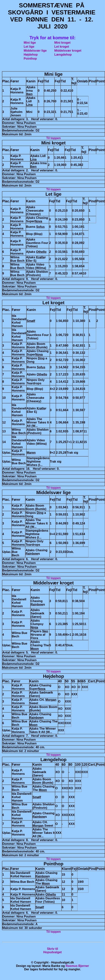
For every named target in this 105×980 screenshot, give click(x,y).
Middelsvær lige (35, 51)
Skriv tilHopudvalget (52, 950)
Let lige (29, 47)
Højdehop (31, 55)
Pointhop (30, 59)
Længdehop (63, 55)
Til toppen (54, 138)
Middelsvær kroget (68, 51)
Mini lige (30, 43)
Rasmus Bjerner (77, 966)
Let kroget (62, 47)
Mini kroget (62, 43)
